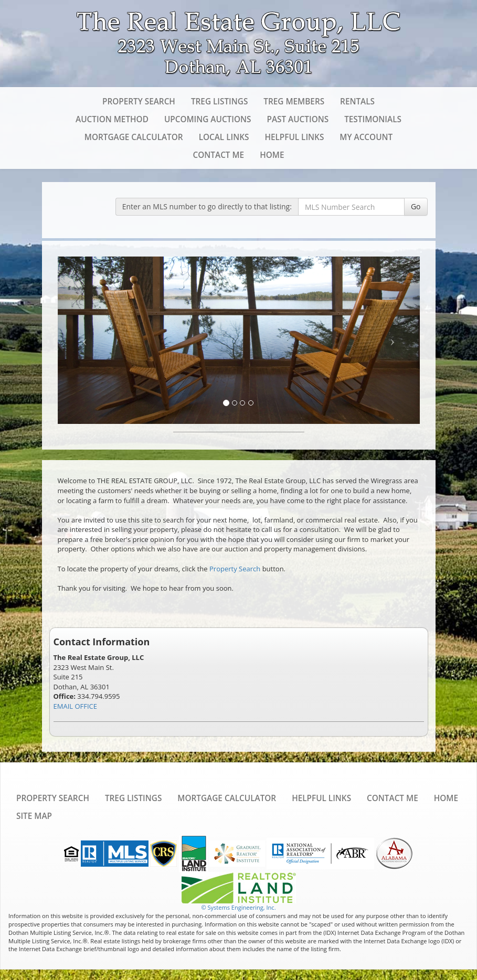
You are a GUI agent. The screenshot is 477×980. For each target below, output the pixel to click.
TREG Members (294, 101)
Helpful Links (294, 137)
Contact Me (219, 155)
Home (272, 155)
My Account (366, 137)
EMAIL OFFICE (76, 706)
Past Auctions (298, 119)
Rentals (357, 101)
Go (416, 206)
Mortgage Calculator (134, 137)
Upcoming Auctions (208, 119)
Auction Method (112, 119)
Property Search (139, 101)
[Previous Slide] (85, 340)
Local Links (224, 137)
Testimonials (373, 119)
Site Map (34, 816)
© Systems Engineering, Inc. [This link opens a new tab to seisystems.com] (238, 907)
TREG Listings (219, 101)
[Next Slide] (393, 340)
